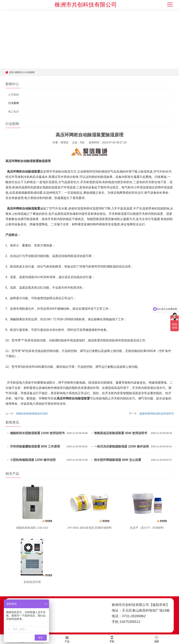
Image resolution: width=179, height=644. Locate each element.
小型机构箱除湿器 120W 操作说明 (33, 460)
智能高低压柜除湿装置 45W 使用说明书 (121, 433)
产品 (67, 639)
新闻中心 (20, 72)
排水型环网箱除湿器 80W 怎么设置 (118, 460)
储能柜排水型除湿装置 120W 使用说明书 (37, 433)
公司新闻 (14, 95)
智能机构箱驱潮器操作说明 (32, 414)
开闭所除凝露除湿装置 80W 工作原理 (35, 446)
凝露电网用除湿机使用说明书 (157, 414)
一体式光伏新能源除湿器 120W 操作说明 (121, 446)
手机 (112, 639)
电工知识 (14, 112)
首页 (11, 72)
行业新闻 (30, 72)
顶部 (157, 639)
